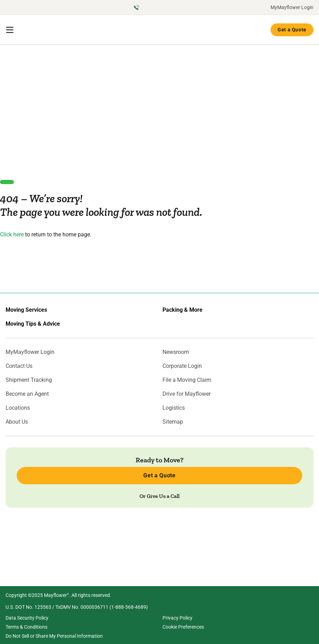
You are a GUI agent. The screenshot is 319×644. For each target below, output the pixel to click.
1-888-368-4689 (129, 607)
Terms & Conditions (26, 627)
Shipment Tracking (29, 380)
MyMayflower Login (292, 7)
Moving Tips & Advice (33, 324)
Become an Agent (27, 394)
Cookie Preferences (183, 627)
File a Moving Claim (187, 380)
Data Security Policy (27, 618)
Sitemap (173, 422)
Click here (12, 234)
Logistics (174, 408)
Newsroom (176, 352)
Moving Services (26, 310)
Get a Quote (292, 30)
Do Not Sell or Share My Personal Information (54, 636)
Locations (18, 408)
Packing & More (183, 310)
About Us (17, 422)
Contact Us (19, 366)
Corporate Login (182, 366)
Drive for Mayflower (187, 394)
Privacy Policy (177, 618)
